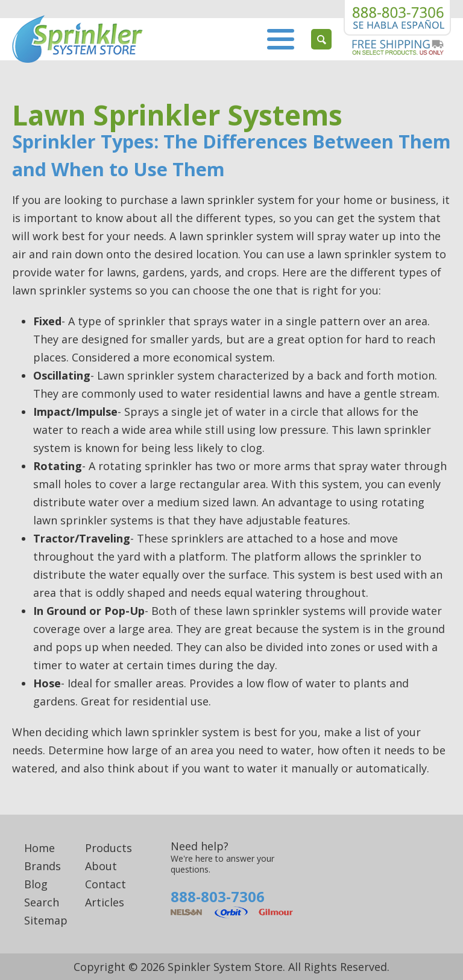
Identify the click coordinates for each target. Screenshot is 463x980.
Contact (106, 884)
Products (109, 848)
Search (42, 902)
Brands (43, 866)
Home (39, 848)
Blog (36, 884)
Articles (105, 902)
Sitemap (46, 920)
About (101, 866)
